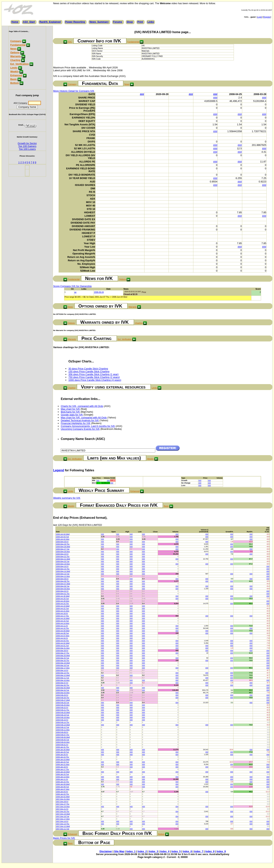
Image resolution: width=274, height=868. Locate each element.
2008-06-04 (99, 292)
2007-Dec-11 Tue (63, 829)
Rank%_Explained (50, 22)
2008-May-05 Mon (63, 589)
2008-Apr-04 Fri (62, 638)
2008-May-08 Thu (63, 581)
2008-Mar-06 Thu (63, 685)
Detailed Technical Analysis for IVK (80, 420)
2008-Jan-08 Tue (62, 787)
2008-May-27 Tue (63, 549)
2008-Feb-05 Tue (63, 740)
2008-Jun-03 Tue (62, 537)
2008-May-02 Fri (62, 591)
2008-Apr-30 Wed (63, 596)
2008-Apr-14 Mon (63, 623)
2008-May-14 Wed (63, 571)
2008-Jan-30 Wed (63, 750)
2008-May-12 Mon (63, 576)
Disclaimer (106, 851)
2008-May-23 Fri (62, 554)
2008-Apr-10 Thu (62, 628)
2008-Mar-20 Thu (63, 660)
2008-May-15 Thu (63, 569)
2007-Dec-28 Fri (62, 802)
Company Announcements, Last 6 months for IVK (88, 426)
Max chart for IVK (70, 409)
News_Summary (99, 22)
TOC (70, 42)
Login (260, 17)
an (75, 292)
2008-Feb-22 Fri (62, 707)
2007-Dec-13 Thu (63, 824)
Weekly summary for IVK (67, 498)
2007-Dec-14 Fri (62, 821)
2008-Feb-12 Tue (63, 727)
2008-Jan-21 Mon (63, 764)
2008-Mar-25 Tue (63, 658)
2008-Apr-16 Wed (63, 618)
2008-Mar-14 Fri (62, 670)
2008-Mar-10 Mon (63, 680)
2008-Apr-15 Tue (62, 621)
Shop (130, 22)
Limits (14, 68)
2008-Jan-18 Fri (62, 767)
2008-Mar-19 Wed (63, 663)
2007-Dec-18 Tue (63, 816)
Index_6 (187, 851)
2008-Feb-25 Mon (63, 705)
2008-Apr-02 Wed (63, 643)
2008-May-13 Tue (63, 574)
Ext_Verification (20, 64)
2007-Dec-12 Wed (63, 826)
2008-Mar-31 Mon (63, 648)
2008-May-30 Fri (62, 542)
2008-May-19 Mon (63, 564)
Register (267, 17)
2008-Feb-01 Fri (62, 745)
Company (16, 41)
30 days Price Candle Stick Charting (88, 369)
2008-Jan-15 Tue (62, 774)
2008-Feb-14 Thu (63, 722)
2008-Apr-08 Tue (62, 633)
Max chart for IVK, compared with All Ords (84, 418)
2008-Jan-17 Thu (62, 769)
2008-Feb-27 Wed (63, 700)
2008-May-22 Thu (63, 556)
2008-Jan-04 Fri (62, 792)
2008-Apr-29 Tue (62, 599)
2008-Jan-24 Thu (62, 757)
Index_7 (199, 851)
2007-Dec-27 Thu (63, 804)
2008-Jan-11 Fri (62, 779)
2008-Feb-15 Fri (62, 720)
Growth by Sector (27, 143)
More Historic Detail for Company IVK (74, 91)
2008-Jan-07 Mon (63, 789)
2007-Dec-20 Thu (63, 811)
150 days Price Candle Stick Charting (89, 371)
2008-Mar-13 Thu (63, 673)
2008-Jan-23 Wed (63, 759)
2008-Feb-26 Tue (63, 703)
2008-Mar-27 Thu (63, 653)
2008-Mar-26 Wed (63, 655)
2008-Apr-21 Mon (63, 611)
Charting (15, 60)
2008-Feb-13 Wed (63, 725)
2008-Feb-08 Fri (62, 732)
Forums (118, 22)
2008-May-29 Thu (63, 544)
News (14, 49)
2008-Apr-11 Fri (62, 626)
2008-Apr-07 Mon (63, 636)
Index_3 (153, 851)
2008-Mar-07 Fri (62, 683)
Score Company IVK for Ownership (72, 286)
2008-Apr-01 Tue (62, 646)
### (142, 94)
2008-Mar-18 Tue (63, 665)
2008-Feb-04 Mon (63, 742)
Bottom (15, 83)
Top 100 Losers (27, 149)
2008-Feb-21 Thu (63, 710)
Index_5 (176, 851)
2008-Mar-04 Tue (63, 690)
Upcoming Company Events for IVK (80, 429)
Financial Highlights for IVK (76, 423)
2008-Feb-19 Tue (63, 715)
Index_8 (210, 851)
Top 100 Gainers (27, 146)
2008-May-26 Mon (63, 551)
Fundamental (18, 45)
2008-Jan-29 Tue (62, 752)
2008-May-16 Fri (62, 566)
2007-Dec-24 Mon (63, 806)
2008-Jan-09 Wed (63, 784)
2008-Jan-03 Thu (62, 794)
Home (15, 22)
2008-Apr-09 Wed (63, 631)
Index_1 (131, 851)
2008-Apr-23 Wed (63, 606)
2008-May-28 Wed (63, 547)
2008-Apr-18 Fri (62, 613)
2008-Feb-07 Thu (63, 735)
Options (15, 52)
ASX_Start (29, 22)
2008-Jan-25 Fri (62, 755)
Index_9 (221, 851)
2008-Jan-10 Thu (62, 782)
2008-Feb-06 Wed (63, 737)
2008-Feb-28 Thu (63, 698)
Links (151, 22)
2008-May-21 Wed (63, 559)
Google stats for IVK (72, 415)
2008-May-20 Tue (63, 561)
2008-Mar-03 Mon (63, 693)
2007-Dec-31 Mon (63, 799)
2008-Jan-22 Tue (62, 762)
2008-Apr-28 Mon (63, 601)
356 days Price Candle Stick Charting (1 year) (93, 374)
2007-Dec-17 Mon (63, 819)
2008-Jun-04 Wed (63, 534)
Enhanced (16, 75)
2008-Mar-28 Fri (62, 651)
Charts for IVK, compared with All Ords (82, 406)
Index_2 (142, 851)
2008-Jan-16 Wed (63, 772)
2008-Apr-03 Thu (62, 641)
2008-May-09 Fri (62, 579)
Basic (14, 79)
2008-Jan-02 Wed (63, 797)
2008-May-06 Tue (63, 586)
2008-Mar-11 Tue (63, 678)
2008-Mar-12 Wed (63, 675)
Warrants (16, 56)
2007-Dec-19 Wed (63, 814)
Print (140, 22)
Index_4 (165, 851)
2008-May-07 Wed (63, 584)
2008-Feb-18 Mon (63, 717)
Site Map (119, 851)
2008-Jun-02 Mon (63, 539)
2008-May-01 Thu (63, 594)
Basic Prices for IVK (64, 838)
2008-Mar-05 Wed (63, 688)
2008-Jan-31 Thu (62, 747)
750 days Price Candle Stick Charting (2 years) (94, 377)
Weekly (15, 72)
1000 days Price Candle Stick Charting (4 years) (95, 380)
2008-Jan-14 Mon (63, 777)
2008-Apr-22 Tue (62, 608)
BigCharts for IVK (70, 412)
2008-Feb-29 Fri (62, 695)
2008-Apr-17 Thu (62, 616)
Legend (59, 470)
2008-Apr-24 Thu (62, 603)
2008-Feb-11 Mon (63, 730)
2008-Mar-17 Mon (63, 668)
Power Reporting (75, 22)
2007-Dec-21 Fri (62, 809)
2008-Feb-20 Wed (63, 712)
